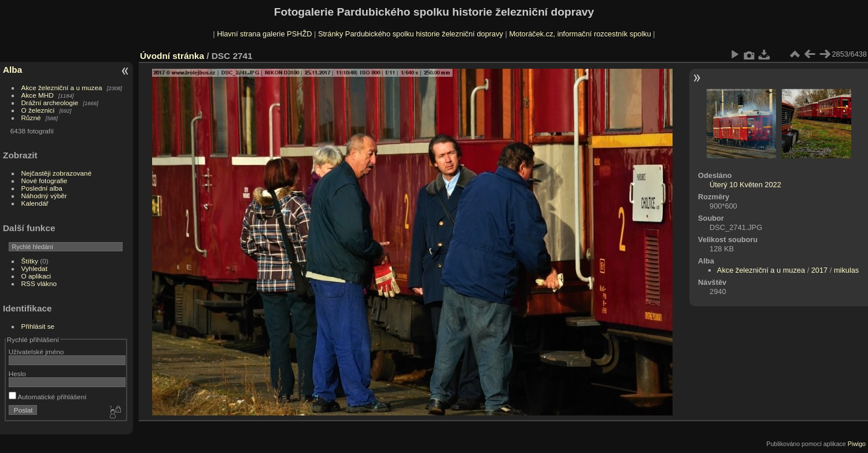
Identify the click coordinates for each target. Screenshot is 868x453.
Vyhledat (34, 268)
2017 (819, 270)
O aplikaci (36, 276)
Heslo (17, 374)
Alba (12, 70)
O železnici (38, 110)
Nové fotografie (45, 181)
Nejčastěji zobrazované (57, 173)
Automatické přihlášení (48, 397)
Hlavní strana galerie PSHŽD (264, 34)
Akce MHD (38, 95)
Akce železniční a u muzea (62, 88)
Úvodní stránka (172, 56)
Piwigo (857, 444)
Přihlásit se (38, 326)
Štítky (30, 261)
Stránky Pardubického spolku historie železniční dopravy (411, 34)
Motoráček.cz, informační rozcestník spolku (580, 34)
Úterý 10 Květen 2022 (745, 185)
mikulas (846, 270)
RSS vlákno (39, 283)
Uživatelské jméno (36, 352)
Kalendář (35, 203)
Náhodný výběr (44, 196)
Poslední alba (42, 188)
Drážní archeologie (50, 103)
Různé (31, 118)
